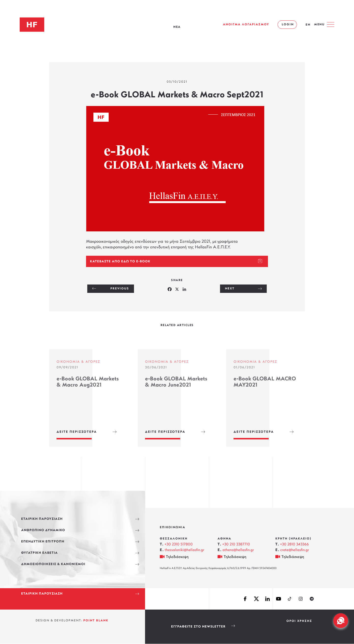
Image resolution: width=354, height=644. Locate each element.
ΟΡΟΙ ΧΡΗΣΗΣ (299, 621)
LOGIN (288, 25)
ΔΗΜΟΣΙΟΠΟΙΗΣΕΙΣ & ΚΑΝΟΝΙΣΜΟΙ (53, 564)
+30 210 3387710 (236, 545)
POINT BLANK (96, 621)
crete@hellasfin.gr (295, 550)
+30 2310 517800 (179, 545)
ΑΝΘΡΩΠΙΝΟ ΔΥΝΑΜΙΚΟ (43, 530)
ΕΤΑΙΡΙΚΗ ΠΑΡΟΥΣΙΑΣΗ (42, 519)
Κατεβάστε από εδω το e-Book (120, 262)
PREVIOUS (120, 289)
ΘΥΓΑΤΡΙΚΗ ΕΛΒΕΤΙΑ (39, 553)
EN (308, 25)
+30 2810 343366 (294, 545)
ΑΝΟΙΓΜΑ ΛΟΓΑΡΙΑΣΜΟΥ (246, 25)
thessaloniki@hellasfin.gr (184, 550)
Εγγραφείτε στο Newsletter (198, 627)
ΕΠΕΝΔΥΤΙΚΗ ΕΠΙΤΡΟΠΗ (43, 542)
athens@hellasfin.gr (238, 550)
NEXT (230, 289)
